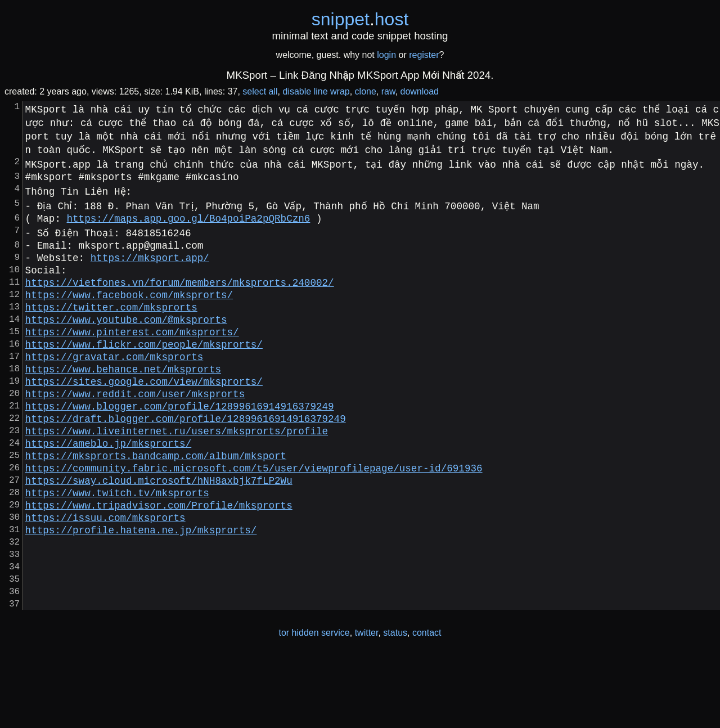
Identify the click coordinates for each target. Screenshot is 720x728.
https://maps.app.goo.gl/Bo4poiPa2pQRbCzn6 (189, 222)
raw (388, 91)
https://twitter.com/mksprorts (111, 325)
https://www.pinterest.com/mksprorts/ (132, 354)
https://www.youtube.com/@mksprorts (126, 339)
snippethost (360, 19)
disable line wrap (316, 91)
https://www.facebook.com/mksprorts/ (129, 310)
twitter (367, 705)
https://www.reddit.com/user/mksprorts (135, 427)
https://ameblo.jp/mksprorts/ (109, 486)
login (386, 55)
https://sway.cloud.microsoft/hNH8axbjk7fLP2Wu (159, 529)
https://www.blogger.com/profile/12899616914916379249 (180, 442)
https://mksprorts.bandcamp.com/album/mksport (156, 500)
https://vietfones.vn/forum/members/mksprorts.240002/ (180, 295)
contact (427, 705)
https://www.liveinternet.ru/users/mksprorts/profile (177, 471)
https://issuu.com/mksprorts (105, 573)
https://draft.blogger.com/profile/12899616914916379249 (186, 456)
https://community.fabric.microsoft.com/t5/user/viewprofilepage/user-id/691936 (254, 515)
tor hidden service (314, 705)
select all (260, 91)
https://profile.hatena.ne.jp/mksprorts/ (141, 588)
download (420, 91)
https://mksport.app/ (150, 266)
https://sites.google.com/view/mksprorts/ (144, 412)
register (424, 55)
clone (366, 91)
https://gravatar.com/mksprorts (114, 383)
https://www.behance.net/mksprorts (123, 398)
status (395, 705)
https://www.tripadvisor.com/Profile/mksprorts (159, 559)
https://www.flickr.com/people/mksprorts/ (144, 369)
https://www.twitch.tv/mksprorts (117, 544)
